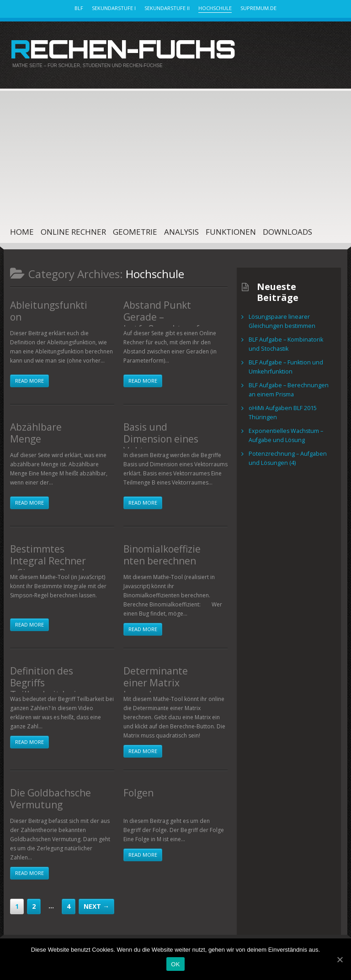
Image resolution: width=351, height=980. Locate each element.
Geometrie (135, 229)
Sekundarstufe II (167, 8)
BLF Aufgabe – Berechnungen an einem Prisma (290, 387)
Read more (29, 378)
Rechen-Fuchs (114, 47)
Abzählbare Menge (47, 424)
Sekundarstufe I (114, 8)
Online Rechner (73, 229)
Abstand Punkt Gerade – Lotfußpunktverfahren (163, 317)
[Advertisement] (166, 150)
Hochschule (215, 8)
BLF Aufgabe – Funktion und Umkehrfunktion (284, 365)
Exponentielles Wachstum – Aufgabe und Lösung (284, 433)
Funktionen (231, 229)
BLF (79, 8)
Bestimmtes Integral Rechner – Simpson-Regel (51, 556)
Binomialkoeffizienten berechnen (164, 551)
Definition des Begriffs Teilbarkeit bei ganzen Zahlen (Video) (48, 683)
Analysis (181, 229)
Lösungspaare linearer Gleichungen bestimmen (280, 319)
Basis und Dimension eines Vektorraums (156, 434)
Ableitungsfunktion (48, 302)
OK (175, 964)
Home (22, 229)
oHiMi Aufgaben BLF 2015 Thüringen (282, 410)
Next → (96, 904)
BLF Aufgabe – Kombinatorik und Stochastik (291, 342)
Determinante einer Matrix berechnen (162, 673)
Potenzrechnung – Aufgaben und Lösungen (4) (291, 456)
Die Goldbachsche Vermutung (45, 795)
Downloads (287, 229)
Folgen (137, 790)
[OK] (340, 959)
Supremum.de (258, 8)
